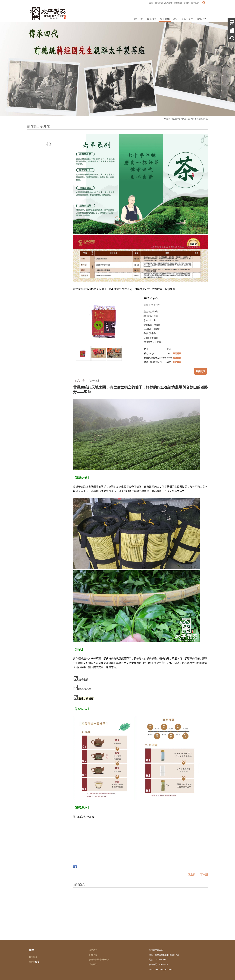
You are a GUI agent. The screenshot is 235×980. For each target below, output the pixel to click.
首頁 (168, 119)
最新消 (32, 962)
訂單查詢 (195, 3)
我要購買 (177, 353)
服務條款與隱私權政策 (99, 959)
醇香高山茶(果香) (200, 119)
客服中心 (93, 955)
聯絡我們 (93, 964)
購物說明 (93, 950)
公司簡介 (33, 957)
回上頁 (192, 874)
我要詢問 (201, 371)
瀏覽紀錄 (178, 3)
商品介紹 (186, 119)
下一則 (204, 874)
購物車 (187, 3)
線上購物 (176, 119)
